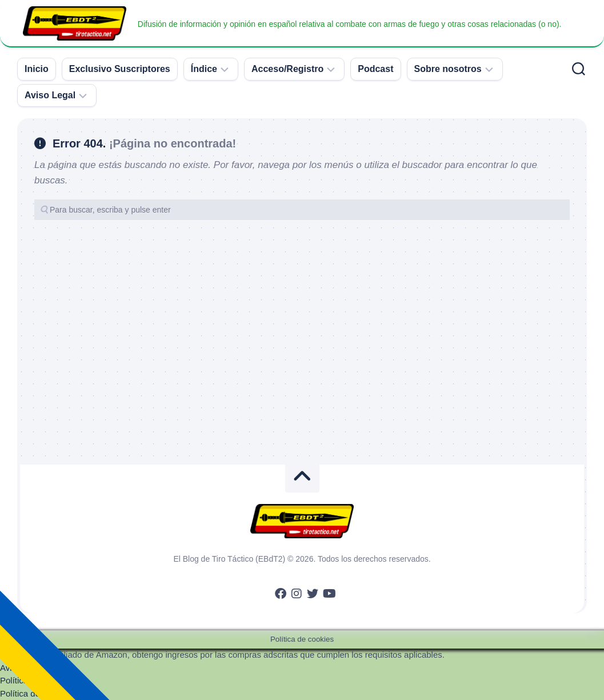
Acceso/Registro (287, 69)
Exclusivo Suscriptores (120, 69)
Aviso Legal (50, 95)
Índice (204, 69)
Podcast (375, 69)
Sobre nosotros (448, 69)
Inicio (37, 69)
